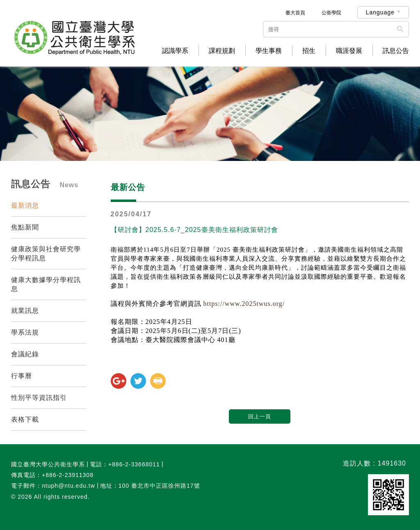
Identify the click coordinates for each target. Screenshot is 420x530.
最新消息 (25, 205)
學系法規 (25, 332)
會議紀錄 (25, 354)
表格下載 (25, 419)
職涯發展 (349, 51)
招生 (309, 51)
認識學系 (175, 51)
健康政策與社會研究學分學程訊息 (46, 254)
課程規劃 (222, 51)
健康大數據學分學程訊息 (46, 284)
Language (380, 12)
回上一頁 (260, 416)
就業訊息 (25, 311)
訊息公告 (396, 51)
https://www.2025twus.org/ (244, 304)
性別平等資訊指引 (39, 398)
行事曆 (22, 376)
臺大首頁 (295, 13)
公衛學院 (331, 13)
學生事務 (269, 51)
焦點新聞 (25, 227)
